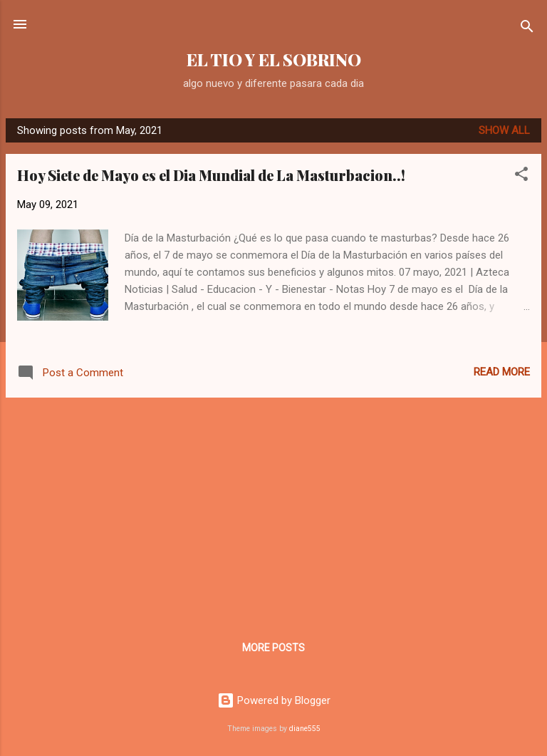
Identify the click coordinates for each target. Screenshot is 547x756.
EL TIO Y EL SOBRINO (274, 59)
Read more (502, 372)
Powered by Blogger (274, 700)
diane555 (305, 729)
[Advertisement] (273, 509)
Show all (504, 130)
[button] (521, 176)
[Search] (527, 29)
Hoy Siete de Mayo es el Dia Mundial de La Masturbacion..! (211, 175)
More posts (273, 648)
